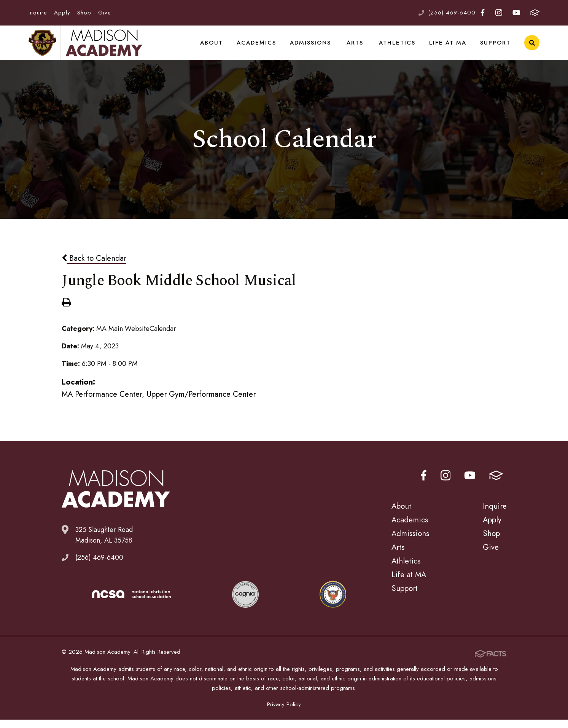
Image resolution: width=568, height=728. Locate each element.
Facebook (483, 13)
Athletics (401, 47)
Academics (259, 47)
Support (496, 47)
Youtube (516, 13)
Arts (358, 47)
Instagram (499, 13)
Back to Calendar (94, 268)
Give (105, 13)
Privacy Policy (284, 713)
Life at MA (450, 47)
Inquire (38, 13)
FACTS (535, 13)
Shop (84, 13)
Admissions (312, 47)
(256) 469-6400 (452, 13)
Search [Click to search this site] (532, 48)
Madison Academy (85, 48)
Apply (62, 13)
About (215, 47)
